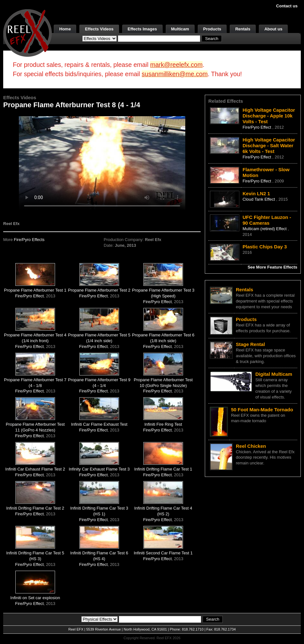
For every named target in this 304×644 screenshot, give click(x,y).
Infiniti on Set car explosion (35, 598)
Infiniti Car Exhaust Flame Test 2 (35, 469)
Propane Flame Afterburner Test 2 (99, 290)
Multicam (180, 29)
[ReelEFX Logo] (28, 32)
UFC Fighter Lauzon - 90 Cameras (267, 220)
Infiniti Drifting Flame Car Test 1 (163, 469)
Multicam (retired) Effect (265, 229)
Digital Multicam (274, 374)
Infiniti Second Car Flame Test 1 (163, 553)
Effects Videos (99, 29)
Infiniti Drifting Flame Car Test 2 (35, 508)
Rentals (243, 29)
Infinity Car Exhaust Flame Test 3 (99, 469)
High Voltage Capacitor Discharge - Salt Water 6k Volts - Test (269, 145)
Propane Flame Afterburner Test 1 (35, 290)
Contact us (287, 6)
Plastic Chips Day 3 (265, 247)
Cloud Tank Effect (259, 199)
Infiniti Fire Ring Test (163, 424)
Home (65, 29)
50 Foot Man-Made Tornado (262, 410)
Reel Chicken (251, 446)
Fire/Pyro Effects (29, 240)
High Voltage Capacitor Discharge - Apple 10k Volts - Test (269, 116)
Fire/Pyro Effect (29, 296)
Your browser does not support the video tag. (102, 163)
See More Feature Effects (272, 267)
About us (273, 29)
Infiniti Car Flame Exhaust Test (99, 424)
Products (212, 29)
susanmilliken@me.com (175, 74)
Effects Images (142, 29)
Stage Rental (250, 344)
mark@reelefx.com (176, 65)
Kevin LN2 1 (256, 193)
